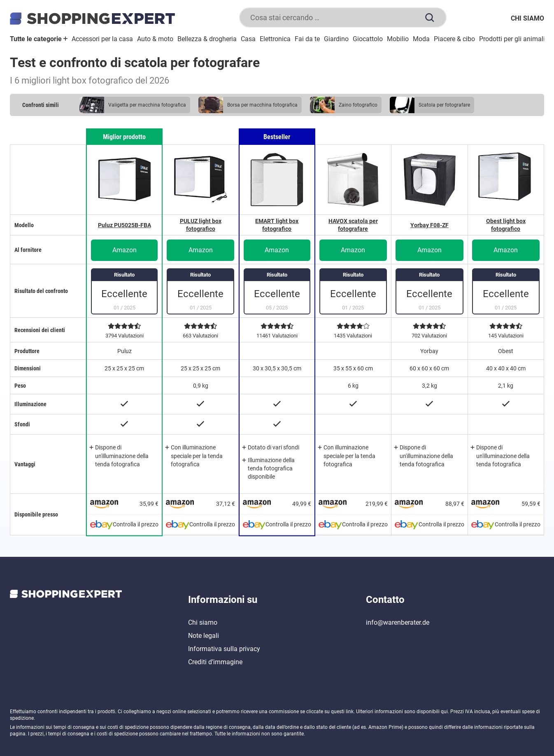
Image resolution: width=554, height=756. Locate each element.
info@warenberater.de (398, 622)
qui (444, 712)
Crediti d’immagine (215, 662)
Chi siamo (527, 18)
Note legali (204, 636)
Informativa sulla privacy (224, 649)
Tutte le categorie (39, 39)
